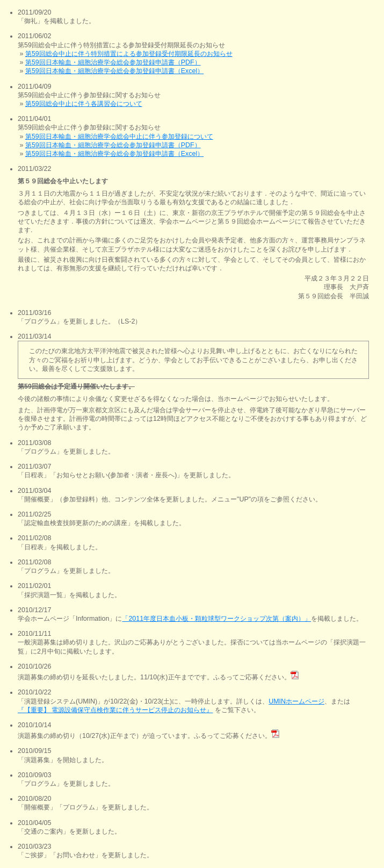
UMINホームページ (296, 701)
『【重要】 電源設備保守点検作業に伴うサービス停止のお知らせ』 (115, 710)
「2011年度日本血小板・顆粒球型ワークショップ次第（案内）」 (216, 619)
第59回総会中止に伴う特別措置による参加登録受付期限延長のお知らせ (129, 54)
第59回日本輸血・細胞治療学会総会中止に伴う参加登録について (119, 137)
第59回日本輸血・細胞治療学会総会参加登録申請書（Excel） (114, 71)
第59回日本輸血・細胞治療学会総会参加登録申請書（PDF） (113, 62)
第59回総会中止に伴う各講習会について (84, 104)
